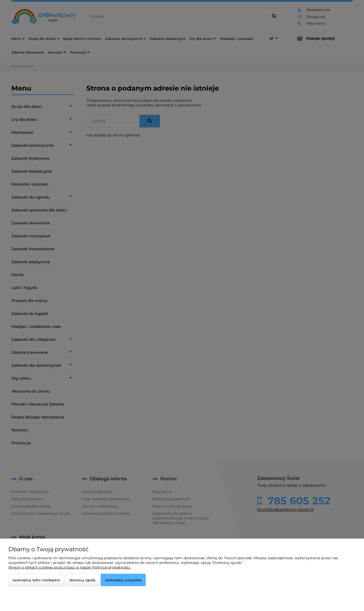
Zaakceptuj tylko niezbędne (36, 580)
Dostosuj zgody (82, 580)
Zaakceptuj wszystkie (123, 580)
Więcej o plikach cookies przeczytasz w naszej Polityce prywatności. (70, 567)
